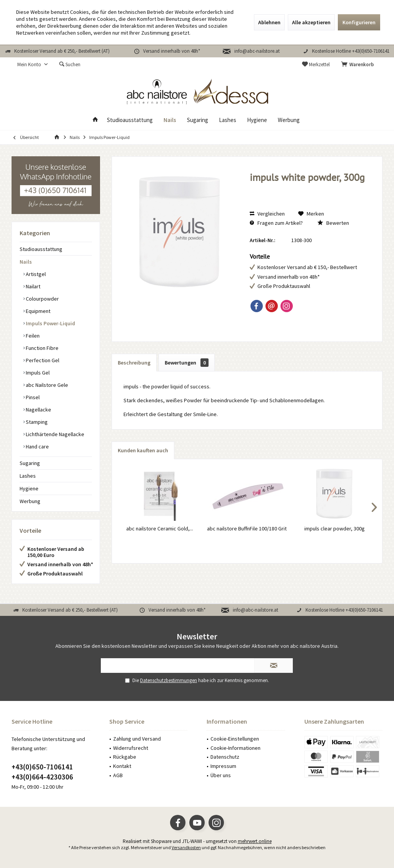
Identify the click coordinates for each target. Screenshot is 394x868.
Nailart (33, 286)
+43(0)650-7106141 (42, 767)
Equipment (38, 311)
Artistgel (35, 274)
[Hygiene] (257, 120)
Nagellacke (38, 410)
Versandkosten (186, 847)
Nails (26, 262)
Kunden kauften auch (143, 450)
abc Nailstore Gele (46, 385)
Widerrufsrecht (131, 748)
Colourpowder (42, 299)
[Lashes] (228, 120)
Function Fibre (42, 348)
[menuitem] (359, 65)
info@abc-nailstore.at (257, 51)
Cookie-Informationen (235, 748)
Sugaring (30, 463)
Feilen (32, 336)
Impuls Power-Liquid (50, 323)
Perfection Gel (42, 360)
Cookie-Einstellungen (235, 739)
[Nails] (170, 120)
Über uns (221, 775)
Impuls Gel (37, 373)
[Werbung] (289, 120)
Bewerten (333, 223)
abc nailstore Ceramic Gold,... (160, 528)
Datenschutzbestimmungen (169, 680)
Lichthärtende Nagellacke (54, 434)
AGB (118, 775)
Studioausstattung (41, 249)
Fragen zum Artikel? (276, 223)
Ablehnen (269, 22)
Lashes (28, 476)
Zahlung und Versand (137, 739)
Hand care (37, 447)
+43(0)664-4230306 (42, 777)
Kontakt (122, 766)
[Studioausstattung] (130, 120)
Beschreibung (134, 363)
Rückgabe (125, 757)
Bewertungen (187, 363)
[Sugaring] (198, 120)
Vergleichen (267, 214)
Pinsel (32, 397)
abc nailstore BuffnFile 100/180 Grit (247, 528)
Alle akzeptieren (311, 22)
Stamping (36, 422)
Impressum (223, 766)
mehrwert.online (255, 841)
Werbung (30, 501)
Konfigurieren (359, 22)
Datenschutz (225, 757)
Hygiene (29, 488)
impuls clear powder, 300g (335, 528)
